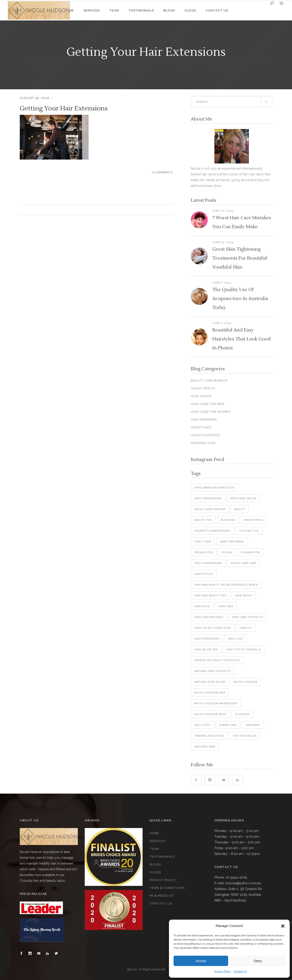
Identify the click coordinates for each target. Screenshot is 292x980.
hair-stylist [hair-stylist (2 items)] (204, 574)
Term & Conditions (167, 888)
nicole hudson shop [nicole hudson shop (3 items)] (211, 714)
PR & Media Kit (162, 896)
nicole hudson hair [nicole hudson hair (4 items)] (210, 692)
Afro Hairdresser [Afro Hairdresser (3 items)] (208, 498)
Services (157, 841)
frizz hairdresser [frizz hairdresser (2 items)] (208, 563)
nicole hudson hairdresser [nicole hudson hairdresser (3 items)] (216, 703)
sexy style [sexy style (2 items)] (202, 725)
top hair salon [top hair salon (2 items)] (245, 736)
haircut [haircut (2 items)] (246, 628)
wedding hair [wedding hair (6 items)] (205, 746)
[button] (283, 926)
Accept (201, 961)
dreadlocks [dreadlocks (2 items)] (204, 552)
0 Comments (162, 173)
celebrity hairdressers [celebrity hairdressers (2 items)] (212, 531)
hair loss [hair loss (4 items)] (235, 639)
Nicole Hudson (36, 63)
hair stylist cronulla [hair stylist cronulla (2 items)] (244, 649)
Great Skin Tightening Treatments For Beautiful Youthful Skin (240, 258)
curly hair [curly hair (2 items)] (203, 541)
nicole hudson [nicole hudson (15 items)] (246, 682)
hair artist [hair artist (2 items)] (244, 595)
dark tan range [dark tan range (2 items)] (232, 541)
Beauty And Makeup (209, 380)
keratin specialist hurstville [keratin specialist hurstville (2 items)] (217, 660)
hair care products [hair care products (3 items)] (248, 617)
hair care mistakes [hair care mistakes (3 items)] (209, 617)
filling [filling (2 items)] (227, 552)
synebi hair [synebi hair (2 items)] (228, 725)
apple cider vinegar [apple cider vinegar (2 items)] (210, 509)
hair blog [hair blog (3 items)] (202, 606)
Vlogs (155, 872)
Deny (258, 961)
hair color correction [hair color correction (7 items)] (213, 628)
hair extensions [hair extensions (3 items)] (207, 639)
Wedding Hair (203, 443)
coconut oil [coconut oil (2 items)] (249, 531)
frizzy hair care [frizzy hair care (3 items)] (244, 563)
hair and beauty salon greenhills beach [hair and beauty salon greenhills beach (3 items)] (226, 585)
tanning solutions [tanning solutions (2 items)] (209, 736)
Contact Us (240, 971)
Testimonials (162, 857)
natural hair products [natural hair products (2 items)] (213, 671)
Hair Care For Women (69, 63)
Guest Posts (203, 388)
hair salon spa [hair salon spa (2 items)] (206, 649)
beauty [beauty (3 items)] (240, 509)
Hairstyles (201, 427)
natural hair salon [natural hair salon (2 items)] (210, 682)
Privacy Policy (223, 971)
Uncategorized (205, 435)
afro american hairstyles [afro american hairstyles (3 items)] (215, 487)
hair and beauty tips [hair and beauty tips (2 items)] (211, 595)
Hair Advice (201, 396)
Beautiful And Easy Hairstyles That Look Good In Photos (241, 339)
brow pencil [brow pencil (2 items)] (254, 520)
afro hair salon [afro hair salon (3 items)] (243, 498)
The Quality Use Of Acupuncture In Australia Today (240, 299)
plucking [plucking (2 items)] (242, 714)
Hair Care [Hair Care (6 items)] (226, 606)
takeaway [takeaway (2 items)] (253, 725)
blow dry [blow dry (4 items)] (228, 520)
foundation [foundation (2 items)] (251, 552)
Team (154, 849)
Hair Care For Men (208, 404)
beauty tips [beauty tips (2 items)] (203, 520)
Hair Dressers (204, 420)
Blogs (155, 864)
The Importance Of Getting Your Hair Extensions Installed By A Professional (154, 63)
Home (154, 833)
